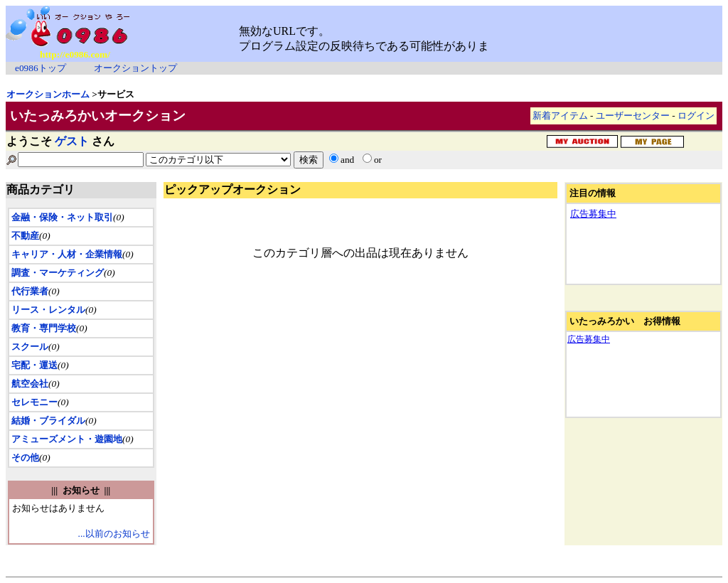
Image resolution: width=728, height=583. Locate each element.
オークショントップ (135, 68)
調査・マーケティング (58, 273)
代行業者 (30, 291)
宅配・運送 (34, 365)
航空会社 (30, 384)
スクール (30, 347)
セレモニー (34, 402)
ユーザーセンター (633, 116)
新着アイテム (560, 116)
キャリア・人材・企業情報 (67, 254)
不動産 (25, 236)
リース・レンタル (48, 310)
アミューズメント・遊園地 (67, 439)
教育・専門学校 (44, 328)
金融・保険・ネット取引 (62, 217)
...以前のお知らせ (114, 534)
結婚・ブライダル (48, 421)
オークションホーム (48, 94)
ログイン (696, 116)
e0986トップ (41, 68)
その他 (25, 458)
